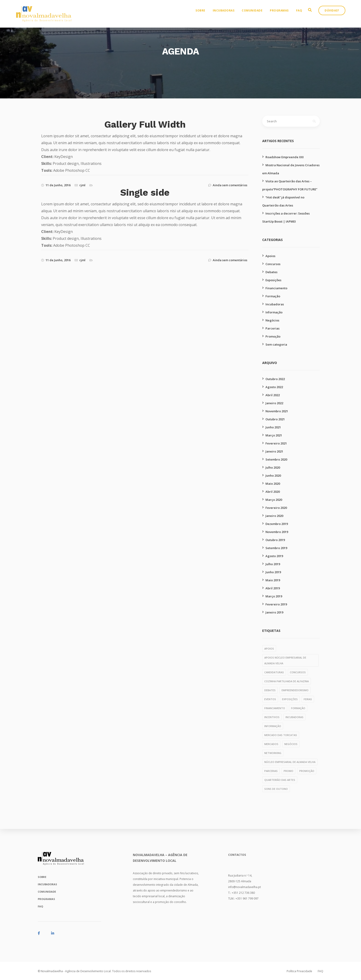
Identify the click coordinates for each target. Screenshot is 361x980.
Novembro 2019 (277, 532)
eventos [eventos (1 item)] (270, 699)
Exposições (273, 280)
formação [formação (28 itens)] (298, 708)
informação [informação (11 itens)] (273, 726)
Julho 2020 (273, 467)
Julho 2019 (273, 564)
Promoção (273, 336)
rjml (82, 185)
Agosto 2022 (274, 387)
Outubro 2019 (275, 540)
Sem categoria (276, 344)
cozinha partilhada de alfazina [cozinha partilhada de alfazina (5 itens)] (287, 681)
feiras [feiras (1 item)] (308, 699)
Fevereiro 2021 (276, 443)
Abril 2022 (273, 395)
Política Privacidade (299, 971)
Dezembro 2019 (277, 524)
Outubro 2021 (275, 419)
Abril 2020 (273, 492)
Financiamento (276, 288)
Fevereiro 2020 (276, 508)
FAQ (303, 15)
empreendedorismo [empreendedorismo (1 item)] (295, 690)
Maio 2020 (273, 484)
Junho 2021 (273, 427)
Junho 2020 (273, 476)
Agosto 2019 (274, 556)
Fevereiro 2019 (276, 604)
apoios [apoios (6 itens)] (269, 649)
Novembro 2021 (277, 411)
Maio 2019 (273, 580)
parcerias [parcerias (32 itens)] (271, 771)
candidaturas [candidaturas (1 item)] (274, 672)
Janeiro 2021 (274, 451)
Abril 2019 (273, 588)
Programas (284, 15)
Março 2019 (274, 596)
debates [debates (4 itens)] (270, 690)
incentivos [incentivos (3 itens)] (272, 717)
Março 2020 (274, 500)
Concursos (273, 264)
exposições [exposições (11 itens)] (290, 699)
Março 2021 (274, 435)
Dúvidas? (336, 15)
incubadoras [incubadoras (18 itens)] (294, 717)
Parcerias (272, 328)
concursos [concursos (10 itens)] (298, 672)
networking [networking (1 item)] (273, 753)
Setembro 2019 (276, 548)
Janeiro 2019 (274, 612)
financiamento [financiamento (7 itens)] (275, 708)
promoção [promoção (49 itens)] (307, 771)
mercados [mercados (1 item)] (271, 744)
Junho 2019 (273, 572)
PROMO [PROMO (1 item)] (288, 771)
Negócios (272, 320)
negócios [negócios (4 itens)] (291, 744)
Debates (271, 272)
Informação (274, 312)
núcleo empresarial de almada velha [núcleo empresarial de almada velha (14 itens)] (290, 762)
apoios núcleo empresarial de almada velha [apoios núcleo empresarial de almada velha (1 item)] (285, 660)
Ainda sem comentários (230, 185)
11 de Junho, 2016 (58, 185)
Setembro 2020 (276, 459)
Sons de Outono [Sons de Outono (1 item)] (276, 789)
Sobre (205, 15)
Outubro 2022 (275, 379)
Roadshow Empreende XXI (285, 157)
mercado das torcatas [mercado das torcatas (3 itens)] (281, 735)
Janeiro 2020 (274, 516)
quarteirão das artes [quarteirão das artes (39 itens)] (280, 780)
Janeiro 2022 (274, 403)
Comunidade (256, 15)
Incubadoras (228, 15)
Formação (273, 296)
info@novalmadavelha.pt (245, 887)
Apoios (270, 256)
